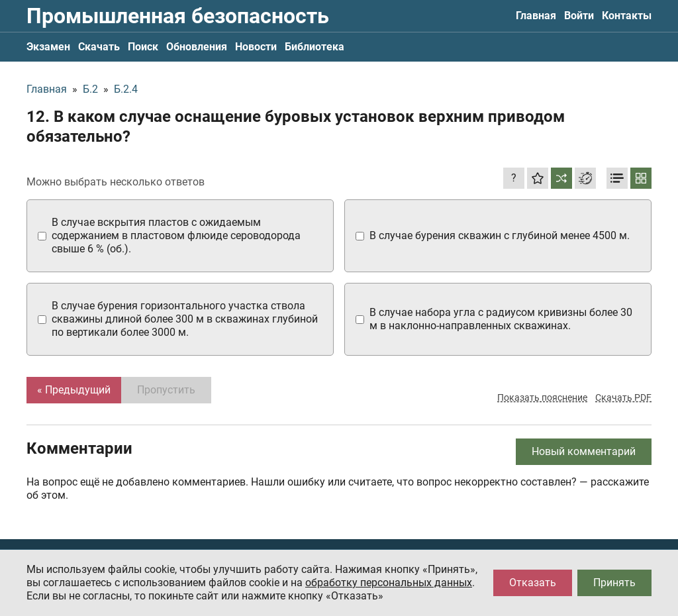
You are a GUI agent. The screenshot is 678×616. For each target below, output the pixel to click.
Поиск (143, 47)
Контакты (627, 16)
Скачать (99, 47)
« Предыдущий (74, 390)
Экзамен (48, 47)
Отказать (533, 583)
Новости (256, 47)
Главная (536, 16)
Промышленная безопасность (178, 16)
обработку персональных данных (389, 583)
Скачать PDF (623, 397)
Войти (579, 16)
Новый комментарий (584, 451)
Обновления (197, 47)
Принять (614, 583)
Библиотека (315, 47)
